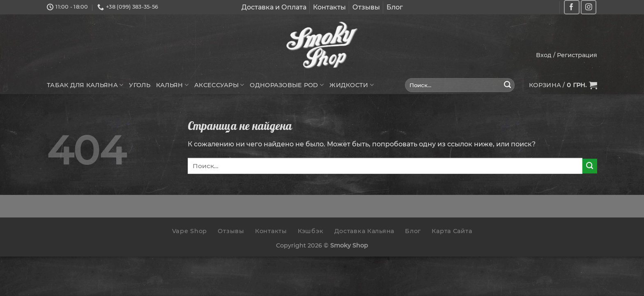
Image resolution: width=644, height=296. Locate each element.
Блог (395, 7)
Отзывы (366, 7)
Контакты (329, 7)
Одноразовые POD (287, 85)
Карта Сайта (452, 231)
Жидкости (352, 85)
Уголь (139, 85)
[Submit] (508, 85)
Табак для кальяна (85, 85)
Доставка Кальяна (365, 231)
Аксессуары (219, 85)
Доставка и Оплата (274, 7)
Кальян (172, 85)
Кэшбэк (310, 231)
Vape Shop (190, 231)
